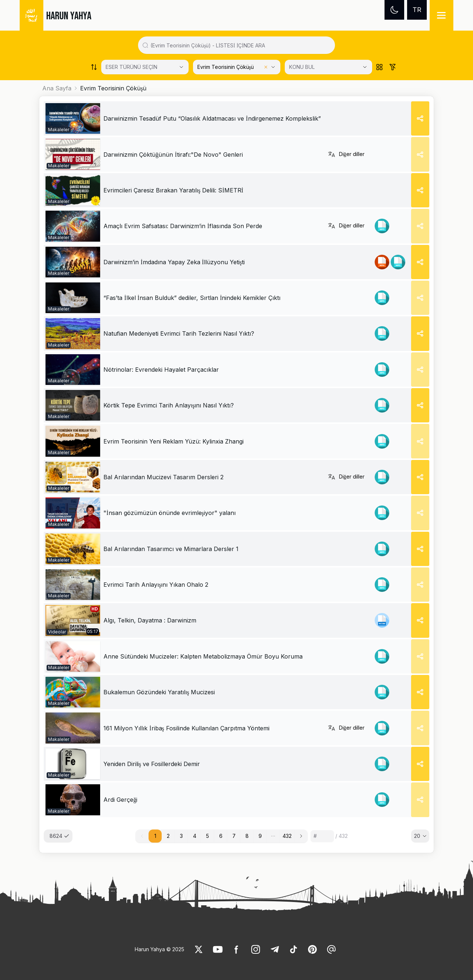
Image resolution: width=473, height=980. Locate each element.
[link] (73, 118)
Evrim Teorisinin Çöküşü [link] (113, 88)
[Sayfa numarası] (322, 836)
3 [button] (181, 836)
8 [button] (247, 836)
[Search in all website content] (239, 45)
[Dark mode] (394, 10)
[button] (273, 836)
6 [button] (221, 836)
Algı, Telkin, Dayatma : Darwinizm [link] (150, 620)
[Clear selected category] (266, 67)
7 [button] (234, 836)
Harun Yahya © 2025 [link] (159, 949)
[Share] (420, 118)
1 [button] (155, 836)
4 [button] (195, 836)
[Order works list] (94, 67)
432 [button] (287, 836)
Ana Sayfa (57, 88)
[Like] (199, 949)
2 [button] (168, 836)
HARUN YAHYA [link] (69, 16)
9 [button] (260, 836)
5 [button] (208, 836)
